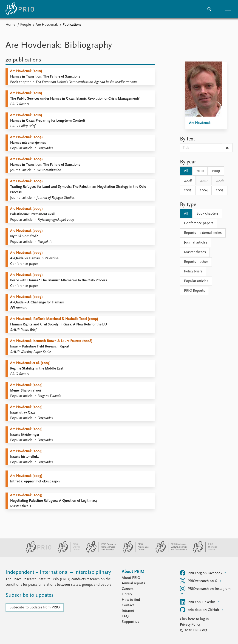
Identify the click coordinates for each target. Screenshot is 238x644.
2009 (216, 171)
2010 (200, 171)
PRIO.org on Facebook (201, 573)
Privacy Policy (190, 625)
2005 (188, 190)
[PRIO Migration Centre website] (203, 552)
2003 (220, 190)
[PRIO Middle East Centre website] (134, 552)
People (26, 25)
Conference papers (199, 223)
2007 (204, 181)
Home (10, 25)
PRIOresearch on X (199, 581)
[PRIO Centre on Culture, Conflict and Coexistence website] (169, 552)
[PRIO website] (37, 552)
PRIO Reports (194, 291)
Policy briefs (193, 272)
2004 (204, 190)
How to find (131, 600)
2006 (220, 181)
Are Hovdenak (47, 25)
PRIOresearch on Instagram (205, 588)
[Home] (20, 9)
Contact (128, 605)
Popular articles (196, 281)
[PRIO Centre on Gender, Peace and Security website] (99, 552)
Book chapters (207, 214)
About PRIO (131, 578)
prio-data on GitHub (200, 610)
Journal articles (196, 243)
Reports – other (196, 262)
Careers (128, 589)
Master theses (195, 252)
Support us (130, 622)
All (186, 171)
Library (127, 594)
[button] (228, 9)
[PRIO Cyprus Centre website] (67, 552)
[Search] (209, 9)
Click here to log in (194, 619)
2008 (188, 181)
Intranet (128, 611)
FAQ (125, 616)
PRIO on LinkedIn (198, 602)
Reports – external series (203, 233)
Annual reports (133, 583)
